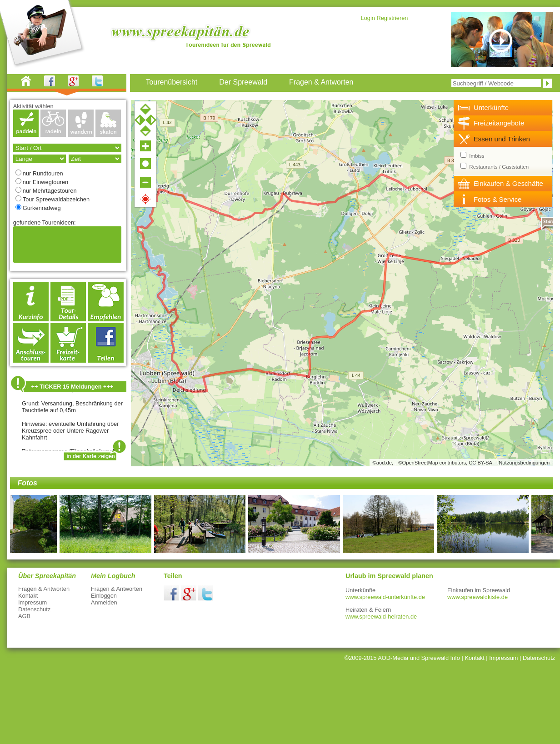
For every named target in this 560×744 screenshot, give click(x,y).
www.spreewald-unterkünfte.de (385, 597)
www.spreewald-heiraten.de (381, 617)
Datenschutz (34, 609)
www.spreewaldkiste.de (477, 597)
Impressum (32, 602)
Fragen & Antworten (44, 589)
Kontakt (28, 596)
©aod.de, (383, 463)
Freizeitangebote (499, 123)
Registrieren (392, 18)
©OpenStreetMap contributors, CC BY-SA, (446, 463)
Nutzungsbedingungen (524, 463)
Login (368, 18)
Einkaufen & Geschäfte (508, 183)
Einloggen (104, 596)
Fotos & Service (498, 199)
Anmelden (104, 602)
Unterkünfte (491, 107)
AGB (24, 616)
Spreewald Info (441, 658)
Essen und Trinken (502, 139)
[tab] (503, 108)
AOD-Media (393, 658)
